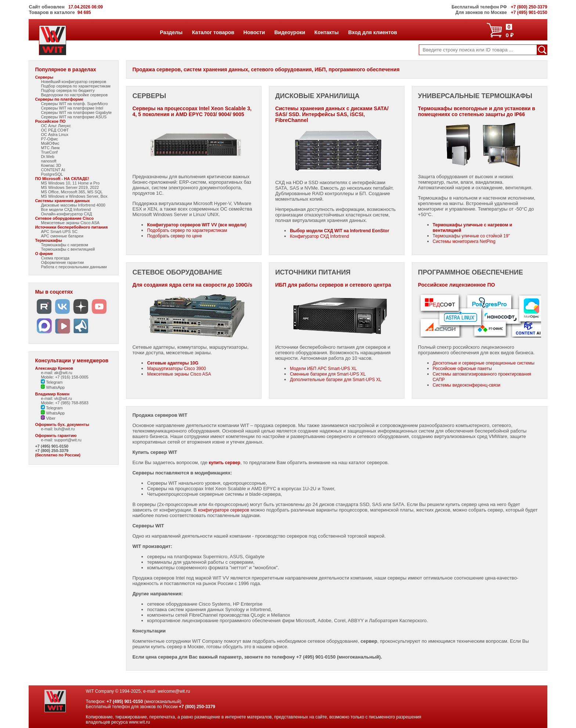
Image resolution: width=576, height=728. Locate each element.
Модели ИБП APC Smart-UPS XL (323, 369)
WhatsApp (53, 387)
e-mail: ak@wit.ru (56, 373)
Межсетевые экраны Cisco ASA (70, 223)
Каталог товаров (213, 32)
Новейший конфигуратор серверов (73, 82)
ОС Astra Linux (55, 135)
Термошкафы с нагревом (64, 245)
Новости (254, 32)
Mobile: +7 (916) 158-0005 (64, 377)
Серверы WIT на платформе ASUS (74, 117)
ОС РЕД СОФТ (55, 130)
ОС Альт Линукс (56, 126)
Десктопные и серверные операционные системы (484, 363)
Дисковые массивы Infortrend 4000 (73, 205)
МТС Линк (50, 148)
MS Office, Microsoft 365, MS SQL (72, 192)
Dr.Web (47, 157)
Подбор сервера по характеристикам (75, 86)
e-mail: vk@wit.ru (56, 398)
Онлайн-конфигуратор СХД (66, 214)
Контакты (326, 32)
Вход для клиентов (372, 32)
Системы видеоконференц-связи (467, 385)
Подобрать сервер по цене (174, 236)
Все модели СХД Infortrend (66, 209)
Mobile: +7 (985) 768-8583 (64, 403)
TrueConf (49, 152)
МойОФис (50, 143)
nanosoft (48, 161)
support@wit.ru (68, 440)
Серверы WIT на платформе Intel (72, 108)
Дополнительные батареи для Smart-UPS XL (336, 380)
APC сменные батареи (62, 236)
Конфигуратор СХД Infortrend (319, 236)
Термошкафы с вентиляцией (68, 249)
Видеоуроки (290, 32)
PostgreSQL (52, 174)
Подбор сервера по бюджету (68, 90)
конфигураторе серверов (224, 510)
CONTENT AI (53, 170)
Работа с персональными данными (74, 267)
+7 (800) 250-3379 (52, 451)
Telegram (52, 382)
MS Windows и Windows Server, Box (74, 196)
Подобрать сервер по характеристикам (187, 230)
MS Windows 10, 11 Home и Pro (70, 183)
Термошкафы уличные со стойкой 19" (471, 236)
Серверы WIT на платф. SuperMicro (74, 104)
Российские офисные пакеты (462, 369)
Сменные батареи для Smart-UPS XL (328, 374)
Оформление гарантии (62, 262)
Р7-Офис (49, 139)
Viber (48, 418)
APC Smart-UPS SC (59, 232)
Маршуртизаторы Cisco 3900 (176, 369)
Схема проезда (55, 258)
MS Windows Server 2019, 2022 (70, 187)
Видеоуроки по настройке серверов (74, 95)
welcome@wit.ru (174, 691)
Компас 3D (51, 165)
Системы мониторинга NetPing (464, 241)
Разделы (171, 32)
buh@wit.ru (64, 429)
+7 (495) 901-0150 (52, 446)
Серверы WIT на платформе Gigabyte (76, 112)
